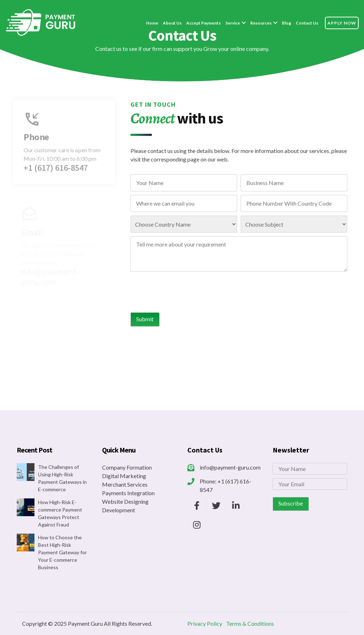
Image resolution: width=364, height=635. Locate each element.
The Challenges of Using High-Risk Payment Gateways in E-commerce (62, 478)
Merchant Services (125, 484)
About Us (172, 23)
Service (233, 23)
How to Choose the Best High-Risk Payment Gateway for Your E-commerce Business (62, 552)
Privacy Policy (205, 623)
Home (152, 23)
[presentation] (184, 291)
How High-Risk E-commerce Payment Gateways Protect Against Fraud (60, 513)
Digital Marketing (124, 476)
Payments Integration (128, 493)
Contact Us (307, 23)
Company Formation (127, 467)
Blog (287, 23)
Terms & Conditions (250, 623)
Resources (261, 23)
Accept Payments (204, 23)
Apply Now (342, 23)
